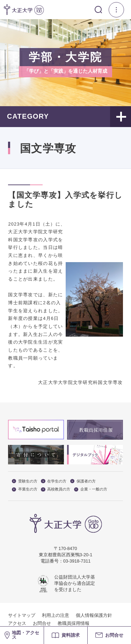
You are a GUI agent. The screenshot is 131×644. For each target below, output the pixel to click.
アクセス (17, 623)
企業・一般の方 (91, 489)
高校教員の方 (56, 489)
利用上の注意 (56, 615)
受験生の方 (25, 481)
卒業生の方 (25, 489)
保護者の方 (83, 481)
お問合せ (42, 623)
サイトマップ (22, 615)
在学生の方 (54, 481)
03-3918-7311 (77, 561)
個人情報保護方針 (94, 615)
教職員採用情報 (74, 623)
